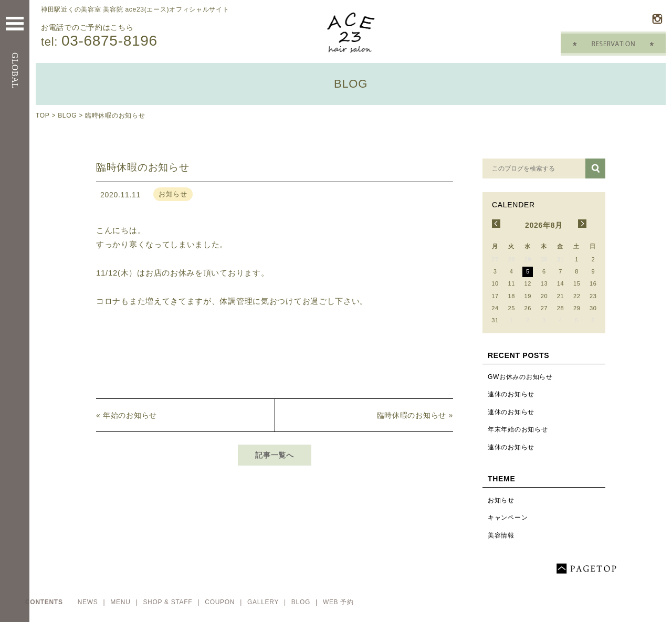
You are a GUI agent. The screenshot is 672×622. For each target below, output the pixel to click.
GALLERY (264, 602)
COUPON (221, 602)
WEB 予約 (338, 602)
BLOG (67, 115)
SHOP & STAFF (169, 602)
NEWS (89, 602)
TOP (43, 115)
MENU (121, 602)
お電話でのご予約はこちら (146, 36)
